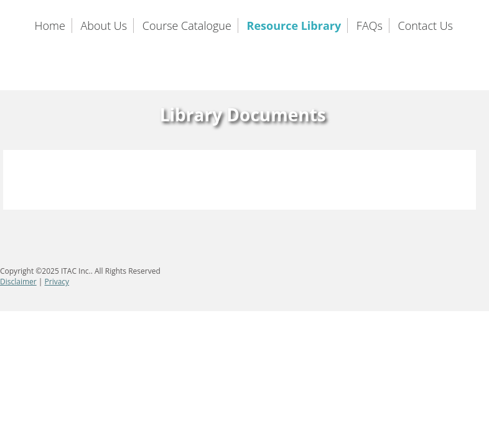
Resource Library (294, 26)
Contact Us (426, 26)
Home (50, 26)
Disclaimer (18, 282)
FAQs (370, 26)
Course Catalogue (187, 26)
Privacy (57, 282)
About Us (104, 26)
